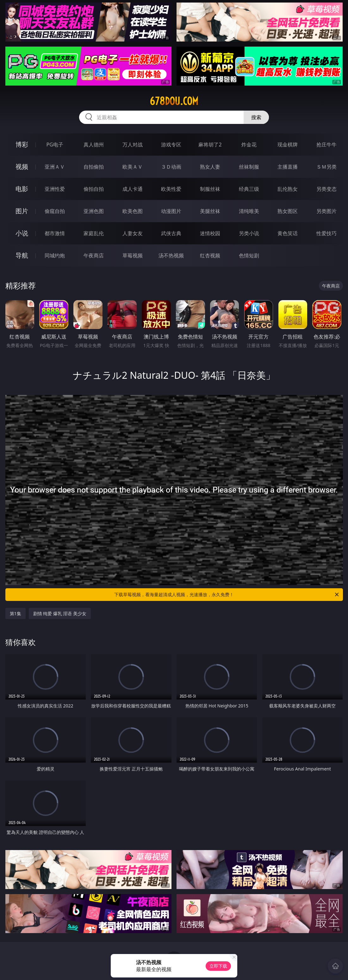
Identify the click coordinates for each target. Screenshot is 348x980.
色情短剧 (249, 255)
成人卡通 (133, 189)
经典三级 (249, 189)
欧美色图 (133, 211)
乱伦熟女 (288, 189)
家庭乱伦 (94, 233)
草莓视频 (133, 255)
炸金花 (249, 145)
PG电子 (55, 145)
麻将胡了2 (210, 145)
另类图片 (326, 211)
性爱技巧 (326, 233)
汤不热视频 (171, 255)
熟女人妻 (210, 167)
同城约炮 (55, 255)
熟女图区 (288, 211)
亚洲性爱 (55, 189)
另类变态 (326, 189)
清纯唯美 (249, 211)
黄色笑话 (288, 233)
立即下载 (218, 966)
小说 (22, 233)
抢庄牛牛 (326, 145)
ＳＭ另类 (326, 167)
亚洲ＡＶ (55, 167)
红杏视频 (210, 255)
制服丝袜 (210, 189)
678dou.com (174, 101)
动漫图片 (171, 211)
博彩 (22, 144)
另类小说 (249, 233)
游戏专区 (171, 145)
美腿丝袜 (210, 211)
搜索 (256, 117)
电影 (22, 189)
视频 (22, 167)
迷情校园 (210, 233)
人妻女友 (133, 233)
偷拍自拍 (94, 189)
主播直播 (288, 167)
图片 (22, 211)
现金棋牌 (288, 145)
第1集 (16, 613)
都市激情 (55, 233)
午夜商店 (94, 255)
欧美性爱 (171, 189)
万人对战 (133, 145)
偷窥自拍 (55, 211)
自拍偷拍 (94, 167)
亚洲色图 (94, 211)
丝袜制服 (249, 167)
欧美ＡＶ (133, 167)
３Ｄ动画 (171, 167)
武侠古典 (171, 233)
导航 (22, 255)
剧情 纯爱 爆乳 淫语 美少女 (60, 613)
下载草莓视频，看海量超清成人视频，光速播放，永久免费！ (227, 595)
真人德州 (94, 145)
